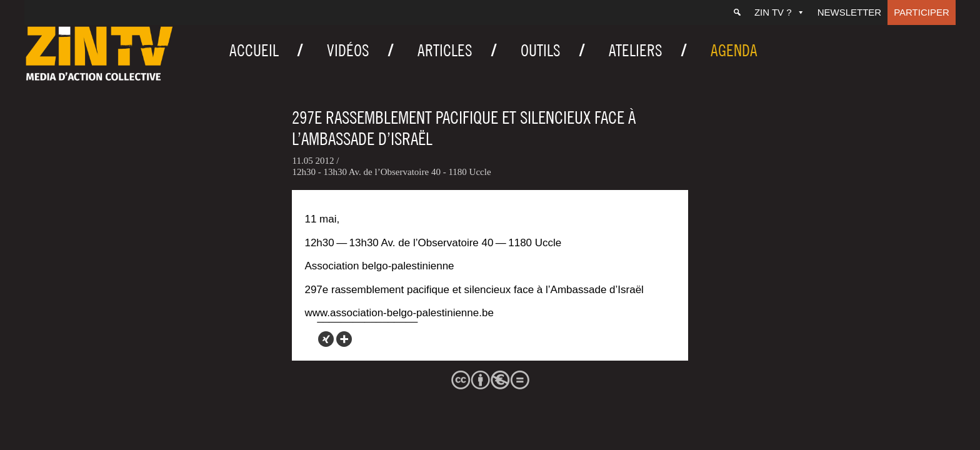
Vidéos (348, 50)
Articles (445, 50)
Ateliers (636, 50)
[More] (344, 339)
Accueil (254, 50)
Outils (541, 50)
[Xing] (326, 339)
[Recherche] (737, 12)
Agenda (734, 50)
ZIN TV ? (780, 12)
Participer (922, 12)
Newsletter (850, 12)
